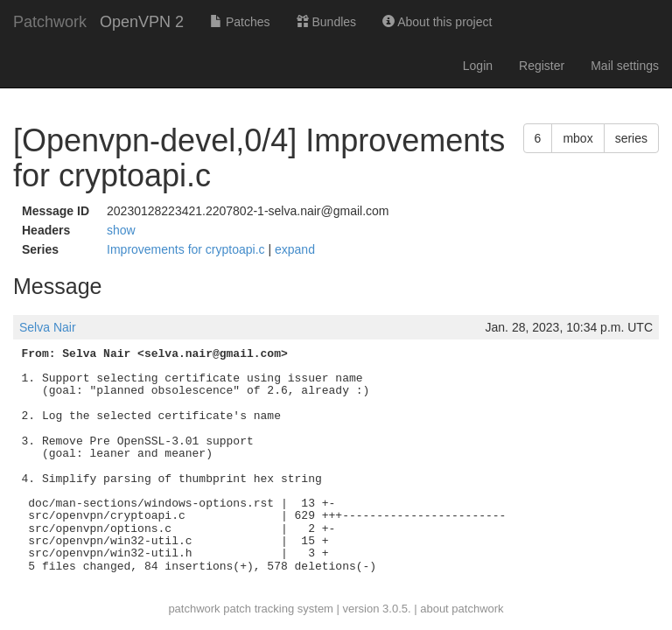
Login (478, 66)
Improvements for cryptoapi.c (187, 249)
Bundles (326, 22)
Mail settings (625, 66)
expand (295, 249)
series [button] (631, 138)
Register (542, 66)
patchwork (194, 609)
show (121, 230)
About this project (437, 22)
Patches (240, 22)
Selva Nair (48, 327)
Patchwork (50, 22)
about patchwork (462, 609)
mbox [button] (577, 138)
